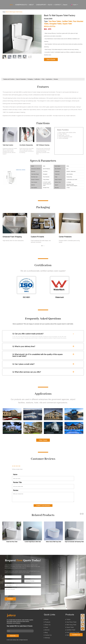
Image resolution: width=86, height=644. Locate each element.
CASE (38, 5)
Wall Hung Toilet (71, 625)
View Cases (43, 440)
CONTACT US (58, 9)
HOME (17, 5)
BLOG (51, 5)
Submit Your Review (43, 506)
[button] (42, 246)
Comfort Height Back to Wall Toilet (33, 542)
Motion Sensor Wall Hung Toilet (53, 542)
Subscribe (13, 636)
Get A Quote (51, 59)
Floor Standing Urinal (73, 632)
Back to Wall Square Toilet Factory (14, 12)
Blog (46, 632)
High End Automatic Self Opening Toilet (74, 542)
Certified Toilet (67, 21)
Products (48, 622)
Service (47, 630)
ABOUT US (32, 9)
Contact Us (48, 635)
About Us (48, 625)
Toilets (68, 619)
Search (64, 5)
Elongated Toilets (55, 24)
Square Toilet (67, 24)
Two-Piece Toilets (55, 21)
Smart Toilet (70, 627)
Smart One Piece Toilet (12, 542)
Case (46, 627)
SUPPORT (44, 5)
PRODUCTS (24, 5)
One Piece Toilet (71, 622)
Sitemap (47, 638)
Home (47, 619)
